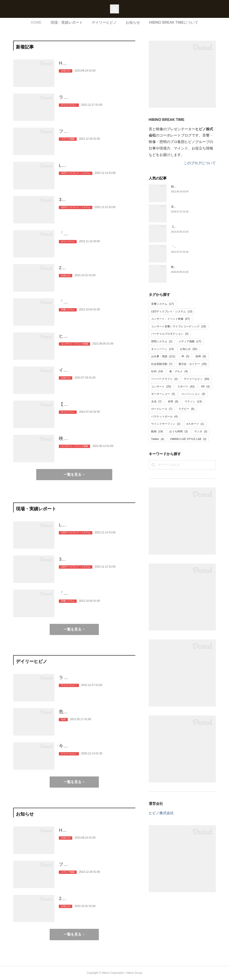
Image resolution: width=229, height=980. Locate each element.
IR (186, 356)
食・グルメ (179, 371)
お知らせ (133, 22)
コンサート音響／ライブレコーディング (179, 326)
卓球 (173, 402)
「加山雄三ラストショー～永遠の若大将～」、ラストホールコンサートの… (97, 305)
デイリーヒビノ (104, 22)
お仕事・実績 (163, 356)
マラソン (193, 402)
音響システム (68, 317)
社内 (63, 727)
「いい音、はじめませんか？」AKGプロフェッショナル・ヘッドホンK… (96, 237)
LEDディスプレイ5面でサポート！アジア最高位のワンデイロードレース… (97, 169)
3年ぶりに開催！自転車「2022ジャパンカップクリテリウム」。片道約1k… (97, 203)
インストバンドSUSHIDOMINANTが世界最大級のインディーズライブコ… (97, 374)
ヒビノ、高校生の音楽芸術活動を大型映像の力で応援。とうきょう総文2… (97, 340)
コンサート (161, 387)
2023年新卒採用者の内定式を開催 (93, 268)
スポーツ (186, 387)
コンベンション (193, 394)
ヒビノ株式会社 (161, 813)
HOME (36, 22)
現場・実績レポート (67, 22)
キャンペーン (68, 249)
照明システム (162, 341)
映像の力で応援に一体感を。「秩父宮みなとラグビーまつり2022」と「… (97, 442)
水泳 (156, 402)
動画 (157, 431)
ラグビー (186, 409)
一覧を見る (72, 474)
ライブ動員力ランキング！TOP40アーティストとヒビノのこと (95, 101)
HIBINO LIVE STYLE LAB (188, 439)
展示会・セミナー (192, 364)
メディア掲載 (68, 146)
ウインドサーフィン (166, 424)
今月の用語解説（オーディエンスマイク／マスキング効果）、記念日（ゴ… (97, 749)
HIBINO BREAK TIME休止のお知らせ (96, 63)
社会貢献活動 (162, 364)
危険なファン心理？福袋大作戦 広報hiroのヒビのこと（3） (97, 715)
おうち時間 (179, 431)
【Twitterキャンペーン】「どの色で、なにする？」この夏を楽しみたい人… (97, 408)
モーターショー (163, 394)
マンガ (201, 431)
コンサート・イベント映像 (74, 351)
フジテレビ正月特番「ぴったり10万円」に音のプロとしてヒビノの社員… (97, 135)
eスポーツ (195, 424)
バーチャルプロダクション (170, 334)
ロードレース (162, 409)
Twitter (158, 439)
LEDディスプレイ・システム (75, 180)
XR (205, 387)
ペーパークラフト (164, 379)
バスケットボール (164, 416)
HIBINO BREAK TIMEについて (174, 22)
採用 (201, 356)
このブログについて (200, 163)
